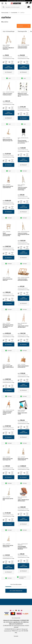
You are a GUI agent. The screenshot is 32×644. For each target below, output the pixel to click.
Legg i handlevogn (8, 67)
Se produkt (9, 72)
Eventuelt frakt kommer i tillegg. (8, 59)
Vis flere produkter (16, 591)
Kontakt (16, 636)
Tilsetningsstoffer (22, 31)
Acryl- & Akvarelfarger (9, 31)
